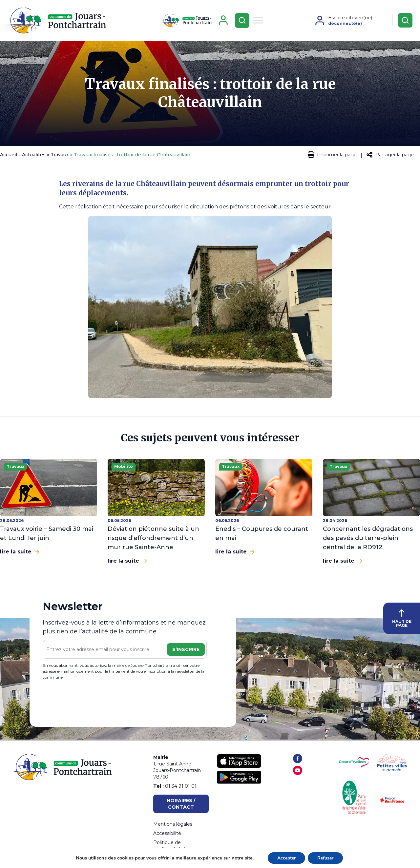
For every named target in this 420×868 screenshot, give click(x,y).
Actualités (34, 156)
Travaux (60, 156)
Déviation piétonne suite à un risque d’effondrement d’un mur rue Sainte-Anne (153, 539)
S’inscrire (186, 650)
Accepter (286, 858)
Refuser (326, 858)
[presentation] (93, 702)
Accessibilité (167, 833)
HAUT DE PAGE (402, 619)
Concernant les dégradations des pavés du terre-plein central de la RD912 (368, 539)
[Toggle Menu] (258, 21)
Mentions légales (173, 824)
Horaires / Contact (181, 804)
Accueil (9, 156)
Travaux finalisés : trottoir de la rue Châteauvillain (210, 94)
